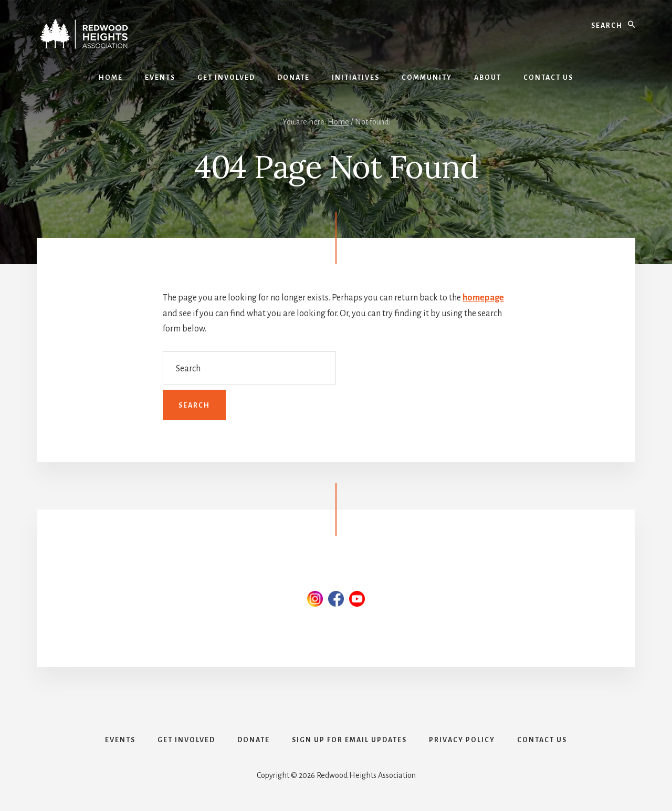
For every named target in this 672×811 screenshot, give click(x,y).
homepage (483, 298)
